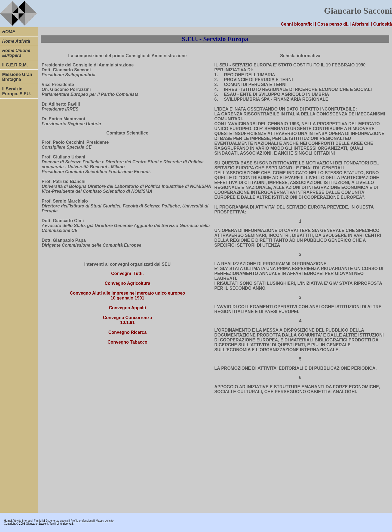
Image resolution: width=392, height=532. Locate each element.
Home (7, 521)
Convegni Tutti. (127, 273)
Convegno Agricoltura (127, 283)
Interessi (27, 521)
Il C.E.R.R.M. (15, 65)
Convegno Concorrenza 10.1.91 (127, 320)
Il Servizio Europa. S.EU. (17, 91)
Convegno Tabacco (127, 342)
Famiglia (39, 521)
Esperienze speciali (57, 521)
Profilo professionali (82, 521)
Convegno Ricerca (127, 332)
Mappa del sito (105, 521)
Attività (17, 521)
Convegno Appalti (127, 308)
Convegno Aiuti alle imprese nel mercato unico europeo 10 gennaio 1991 (127, 296)
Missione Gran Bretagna (17, 77)
